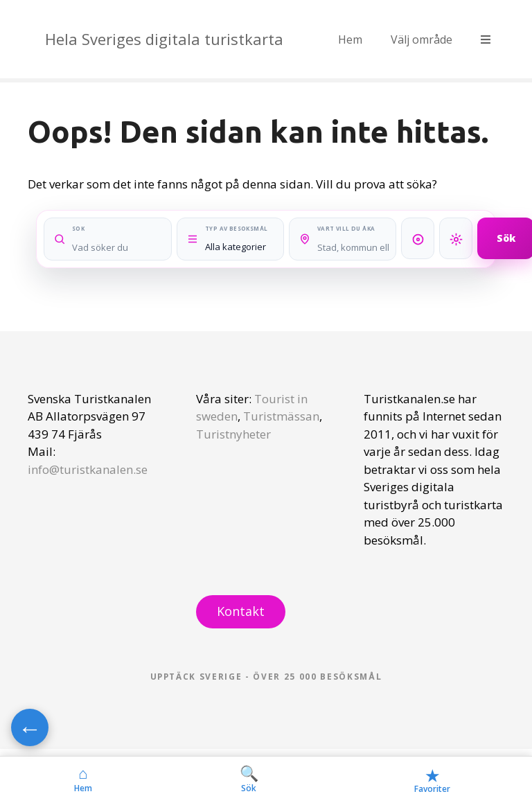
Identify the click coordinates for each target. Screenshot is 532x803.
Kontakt (241, 611)
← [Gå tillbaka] (30, 727)
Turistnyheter (233, 434)
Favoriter (432, 780)
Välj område (422, 39)
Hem (350, 39)
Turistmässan (281, 416)
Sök (249, 779)
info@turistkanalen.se (88, 469)
